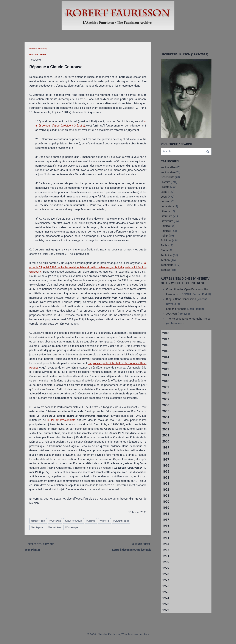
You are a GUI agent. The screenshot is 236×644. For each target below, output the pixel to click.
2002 (166, 429)
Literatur (166, 211)
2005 (166, 411)
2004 (166, 417)
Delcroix (91, 521)
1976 (166, 586)
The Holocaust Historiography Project (189, 319)
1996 (166, 466)
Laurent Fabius (121, 521)
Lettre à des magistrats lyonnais (121, 547)
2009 (166, 387)
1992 (166, 490)
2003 (166, 423)
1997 (166, 460)
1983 (166, 544)
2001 (166, 435)
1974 (166, 598)
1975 (166, 592)
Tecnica (165, 270)
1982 (166, 550)
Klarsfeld (104, 521)
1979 (166, 568)
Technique (167, 265)
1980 (166, 562)
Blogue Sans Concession (181, 299)
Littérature (167, 221)
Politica (165, 226)
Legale (165, 201)
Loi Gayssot (37, 528)
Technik (165, 260)
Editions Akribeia (176, 309)
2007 (166, 399)
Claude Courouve (73, 521)
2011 (166, 375)
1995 (166, 472)
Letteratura (167, 206)
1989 (166, 508)
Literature (166, 216)
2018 (166, 333)
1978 (166, 574)
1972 (166, 610)
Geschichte (168, 177)
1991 (166, 496)
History (165, 187)
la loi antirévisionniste (61, 420)
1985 (166, 532)
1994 (166, 478)
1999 (166, 447)
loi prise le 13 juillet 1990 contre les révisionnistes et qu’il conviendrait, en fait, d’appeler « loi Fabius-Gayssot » (88, 267)
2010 (166, 381)
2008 (166, 393)
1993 (166, 484)
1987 (166, 520)
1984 (166, 538)
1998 (166, 453)
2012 (166, 369)
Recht (164, 245)
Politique (166, 240)
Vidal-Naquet (72, 528)
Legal (164, 192)
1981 (166, 556)
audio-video (168, 172)
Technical (167, 255)
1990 (166, 502)
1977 (166, 580)
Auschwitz (55, 521)
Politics (165, 231)
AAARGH (172, 314)
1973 (166, 604)
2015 (166, 351)
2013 (166, 363)
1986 (166, 526)
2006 (166, 405)
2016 (166, 345)
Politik (165, 236)
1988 (166, 514)
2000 (166, 441)
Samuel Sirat (54, 528)
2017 (166, 339)
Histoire (34, 54)
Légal (43, 54)
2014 (166, 357)
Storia (164, 250)
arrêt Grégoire (38, 521)
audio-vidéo (168, 167)
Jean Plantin (55, 547)
